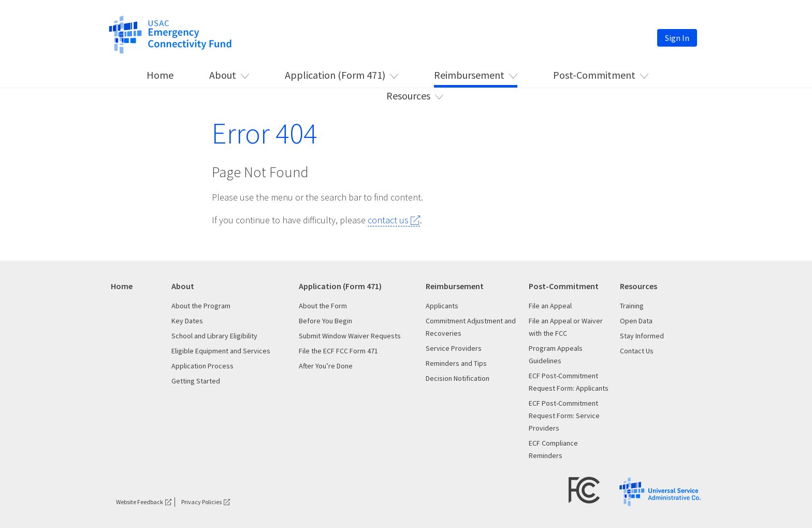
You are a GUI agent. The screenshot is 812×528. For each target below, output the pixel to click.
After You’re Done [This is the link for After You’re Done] (326, 366)
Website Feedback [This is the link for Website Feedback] (140, 502)
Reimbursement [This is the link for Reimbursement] (469, 75)
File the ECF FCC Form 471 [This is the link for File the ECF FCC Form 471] (338, 351)
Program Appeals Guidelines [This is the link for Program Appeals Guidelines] (556, 354)
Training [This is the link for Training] (632, 306)
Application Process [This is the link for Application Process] (202, 366)
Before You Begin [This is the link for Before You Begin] (325, 321)
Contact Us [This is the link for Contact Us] (637, 351)
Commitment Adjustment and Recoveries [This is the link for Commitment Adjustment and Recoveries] (471, 327)
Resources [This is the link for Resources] (408, 96)
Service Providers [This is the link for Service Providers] (454, 348)
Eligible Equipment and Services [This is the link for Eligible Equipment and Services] (221, 351)
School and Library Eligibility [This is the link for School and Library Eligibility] (214, 336)
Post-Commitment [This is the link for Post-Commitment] (594, 75)
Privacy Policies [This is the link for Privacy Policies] (201, 502)
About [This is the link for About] (223, 75)
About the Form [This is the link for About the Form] (323, 306)
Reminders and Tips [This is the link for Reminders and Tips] (456, 363)
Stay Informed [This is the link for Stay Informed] (642, 336)
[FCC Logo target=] (584, 489)
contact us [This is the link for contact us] (388, 220)
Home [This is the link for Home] (160, 75)
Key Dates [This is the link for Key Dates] (187, 321)
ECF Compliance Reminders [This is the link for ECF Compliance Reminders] (553, 449)
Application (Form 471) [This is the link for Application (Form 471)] (335, 75)
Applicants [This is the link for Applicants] (442, 306)
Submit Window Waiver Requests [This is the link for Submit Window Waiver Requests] (350, 336)
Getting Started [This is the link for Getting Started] (196, 381)
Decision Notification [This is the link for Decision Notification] (458, 378)
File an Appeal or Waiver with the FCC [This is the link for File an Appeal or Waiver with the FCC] (566, 327)
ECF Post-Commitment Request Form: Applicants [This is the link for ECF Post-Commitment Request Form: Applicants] (569, 382)
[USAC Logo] (660, 491)
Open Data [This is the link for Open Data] (636, 321)
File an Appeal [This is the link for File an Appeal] (550, 306)
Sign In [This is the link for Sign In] (677, 38)
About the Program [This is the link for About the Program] (201, 306)
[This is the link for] (170, 34)
